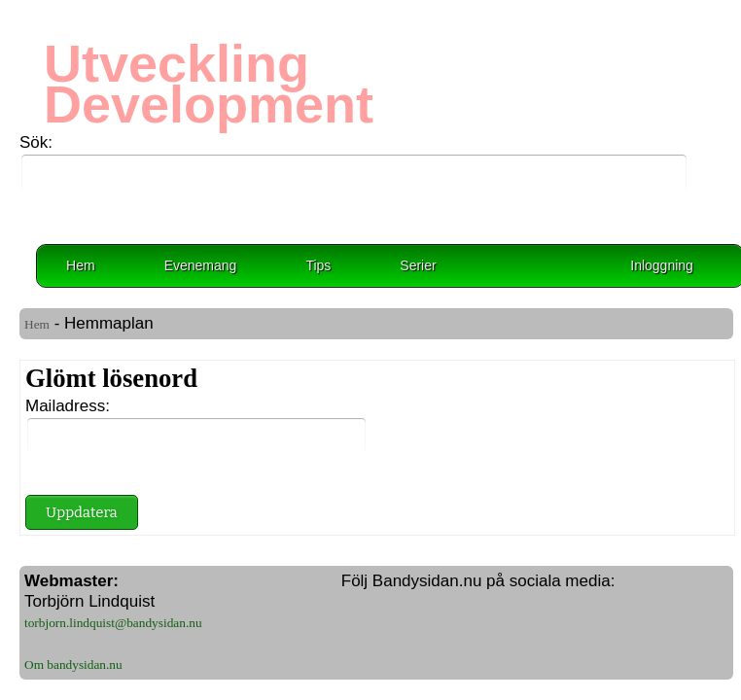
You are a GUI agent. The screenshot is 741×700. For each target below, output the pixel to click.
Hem (81, 265)
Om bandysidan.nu (73, 665)
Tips (318, 265)
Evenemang (201, 265)
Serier (418, 265)
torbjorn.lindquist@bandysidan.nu (113, 623)
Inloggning (662, 265)
